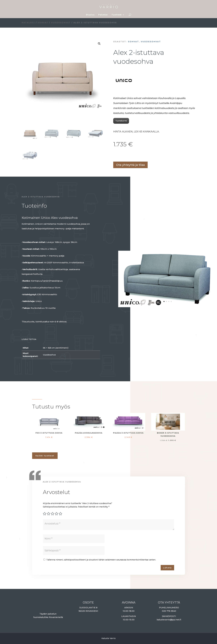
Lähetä (167, 568)
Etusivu (90, 15)
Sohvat (43, 23)
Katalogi (28, 23)
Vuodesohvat (61, 23)
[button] (99, 44)
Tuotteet (117, 15)
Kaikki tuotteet (45, 456)
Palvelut (103, 15)
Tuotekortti (121, 121)
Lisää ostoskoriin (114, 155)
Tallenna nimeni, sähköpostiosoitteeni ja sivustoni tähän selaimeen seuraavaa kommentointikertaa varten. (101, 560)
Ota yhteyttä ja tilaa (130, 165)
